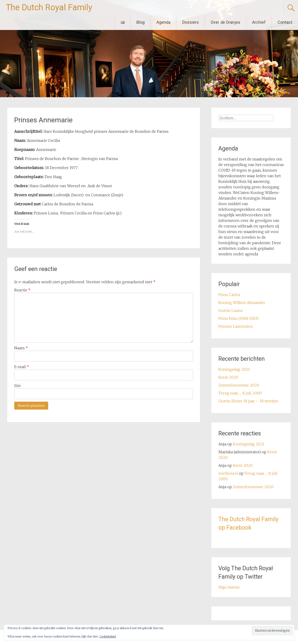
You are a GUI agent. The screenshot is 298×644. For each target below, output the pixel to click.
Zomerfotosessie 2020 (239, 385)
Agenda (163, 22)
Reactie (22, 290)
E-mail (22, 367)
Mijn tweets (229, 587)
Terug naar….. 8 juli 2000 (240, 393)
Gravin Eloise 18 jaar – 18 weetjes (248, 401)
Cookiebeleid (108, 636)
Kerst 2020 (228, 377)
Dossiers (191, 22)
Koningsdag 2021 (234, 369)
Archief (259, 22)
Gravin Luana (230, 310)
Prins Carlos (229, 295)
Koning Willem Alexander (242, 303)
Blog (141, 22)
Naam (21, 348)
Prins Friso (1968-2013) (238, 318)
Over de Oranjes (225, 22)
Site (18, 386)
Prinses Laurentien (236, 326)
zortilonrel (228, 473)
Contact (285, 22)
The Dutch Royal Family (49, 7)
